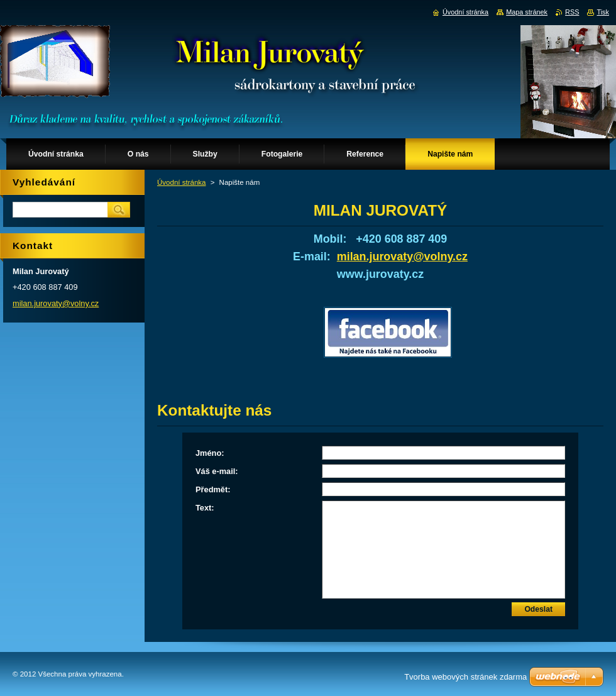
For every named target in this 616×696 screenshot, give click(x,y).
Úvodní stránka (181, 182)
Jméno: (210, 453)
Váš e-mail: (217, 471)
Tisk (603, 12)
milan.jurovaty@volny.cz (402, 257)
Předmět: (213, 489)
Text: (205, 508)
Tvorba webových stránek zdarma (465, 677)
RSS (572, 12)
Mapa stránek (527, 12)
